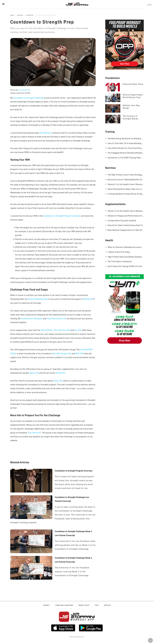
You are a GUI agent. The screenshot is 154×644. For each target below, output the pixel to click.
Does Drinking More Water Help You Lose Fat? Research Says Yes (126, 189)
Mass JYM (58, 381)
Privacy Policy (84, 605)
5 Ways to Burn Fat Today (119, 252)
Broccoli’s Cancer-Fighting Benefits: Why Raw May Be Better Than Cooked (126, 180)
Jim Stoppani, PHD (77, 4)
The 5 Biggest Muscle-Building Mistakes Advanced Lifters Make (126, 153)
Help (97, 605)
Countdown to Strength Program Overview (62, 216)
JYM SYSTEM (46, 330)
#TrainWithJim (46, 133)
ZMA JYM (79, 354)
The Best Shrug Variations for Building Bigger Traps (126, 138)
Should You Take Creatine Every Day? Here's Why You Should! (126, 225)
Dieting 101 (88, 299)
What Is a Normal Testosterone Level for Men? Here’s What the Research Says (126, 247)
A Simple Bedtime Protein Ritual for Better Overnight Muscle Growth (126, 194)
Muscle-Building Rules (38, 299)
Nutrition (30, 15)
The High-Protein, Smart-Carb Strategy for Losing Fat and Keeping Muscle (126, 175)
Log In (149, 5)
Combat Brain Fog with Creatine (122, 221)
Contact (47, 605)
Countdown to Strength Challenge (28, 98)
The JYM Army (34, 433)
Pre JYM (58, 330)
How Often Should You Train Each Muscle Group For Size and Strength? (126, 148)
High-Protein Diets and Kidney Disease (125, 257)
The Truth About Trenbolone (120, 261)
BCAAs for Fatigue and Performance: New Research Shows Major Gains (126, 216)
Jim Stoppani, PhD (24, 90)
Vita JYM (56, 354)
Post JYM (66, 330)
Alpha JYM (34, 373)
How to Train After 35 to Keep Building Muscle (126, 143)
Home (12, 15)
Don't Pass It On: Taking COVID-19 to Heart (126, 266)
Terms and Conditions (64, 605)
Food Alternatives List (56, 319)
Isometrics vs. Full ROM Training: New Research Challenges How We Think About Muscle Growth (126, 158)
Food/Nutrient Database (32, 319)
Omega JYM (66, 354)
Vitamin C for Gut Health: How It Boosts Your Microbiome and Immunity (126, 184)
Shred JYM (60, 373)
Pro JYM (78, 330)
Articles (20, 15)
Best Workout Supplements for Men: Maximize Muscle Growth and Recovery (126, 230)
